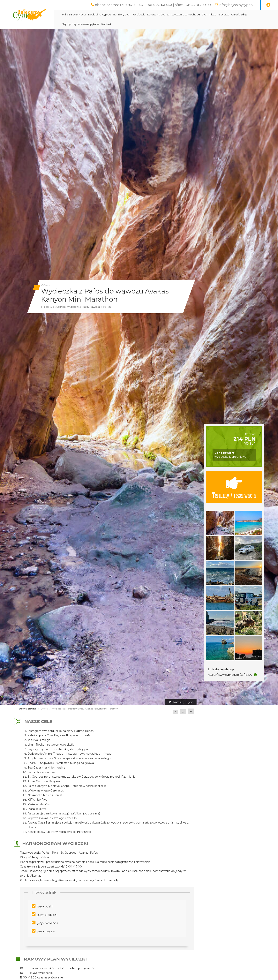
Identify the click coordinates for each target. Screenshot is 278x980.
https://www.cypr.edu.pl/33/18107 (230, 675)
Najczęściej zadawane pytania (81, 24)
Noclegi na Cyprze (100, 15)
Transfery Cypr (122, 15)
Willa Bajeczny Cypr (74, 15)
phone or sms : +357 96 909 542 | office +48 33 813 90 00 (153, 5)
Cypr (205, 15)
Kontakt (106, 24)
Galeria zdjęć (239, 15)
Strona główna (28, 709)
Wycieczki (139, 15)
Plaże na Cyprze (219, 15)
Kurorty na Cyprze (158, 15)
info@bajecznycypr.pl (236, 5)
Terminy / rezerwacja (234, 487)
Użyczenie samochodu (186, 15)
